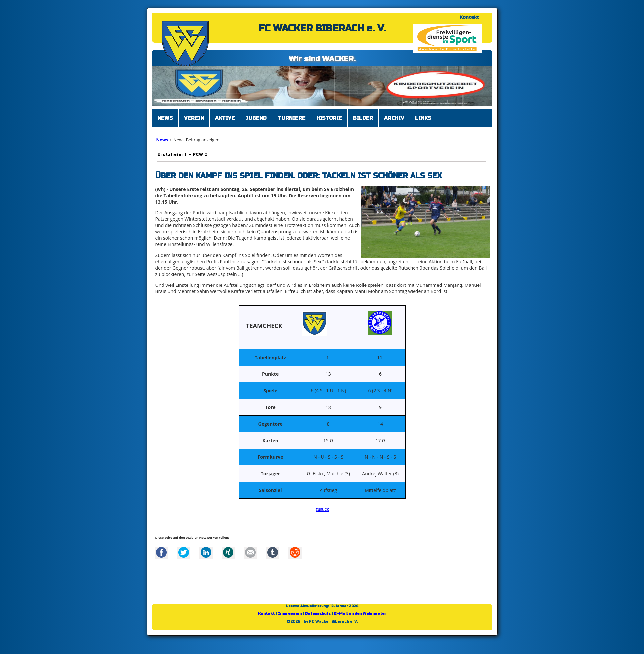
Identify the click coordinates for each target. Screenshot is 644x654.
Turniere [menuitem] (291, 118)
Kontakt (469, 17)
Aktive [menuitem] (225, 118)
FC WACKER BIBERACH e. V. (322, 28)
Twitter (184, 552)
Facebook (161, 552)
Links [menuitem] (423, 118)
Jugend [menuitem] (256, 118)
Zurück (322, 510)
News (162, 140)
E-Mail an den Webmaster (360, 614)
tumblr (273, 552)
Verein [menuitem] (194, 118)
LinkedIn (206, 552)
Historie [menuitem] (329, 118)
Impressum (290, 614)
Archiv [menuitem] (394, 118)
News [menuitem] (165, 118)
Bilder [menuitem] (363, 118)
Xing (228, 552)
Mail (250, 552)
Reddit (295, 552)
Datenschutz (318, 614)
